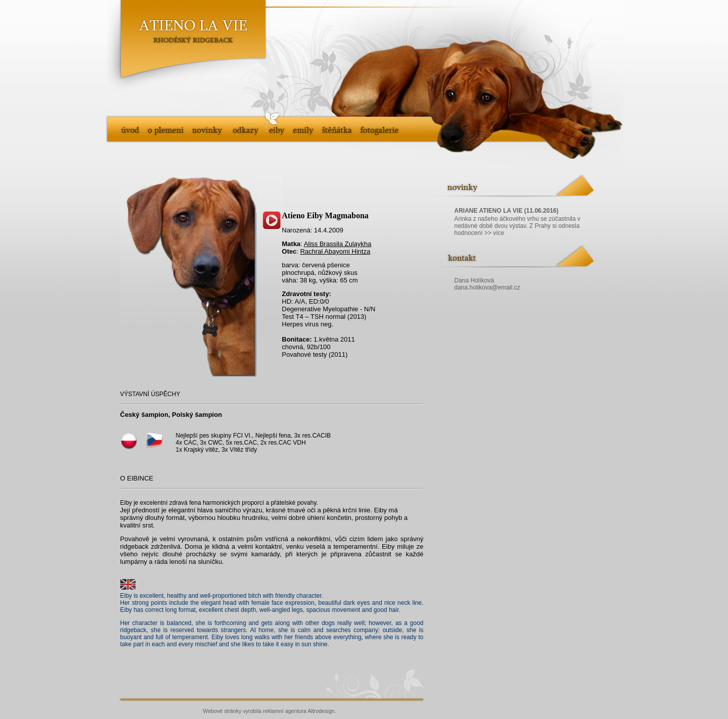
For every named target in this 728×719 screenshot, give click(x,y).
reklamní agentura (285, 711)
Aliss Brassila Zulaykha (338, 244)
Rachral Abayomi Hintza (335, 251)
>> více (494, 233)
